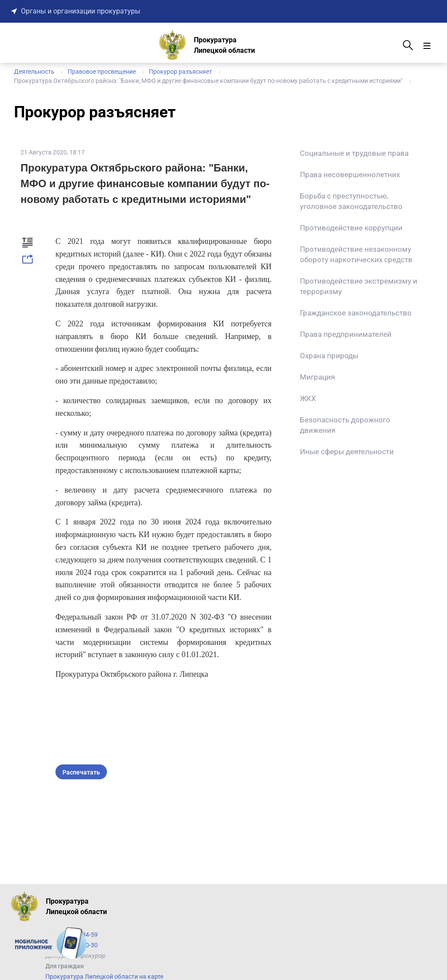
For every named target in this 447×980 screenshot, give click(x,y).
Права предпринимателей (346, 334)
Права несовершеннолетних (350, 175)
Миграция (317, 377)
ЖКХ (308, 398)
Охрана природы (329, 356)
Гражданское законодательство (356, 313)
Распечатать (81, 772)
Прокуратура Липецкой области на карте (104, 977)
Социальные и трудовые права (354, 153)
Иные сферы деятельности (347, 452)
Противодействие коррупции (351, 228)
